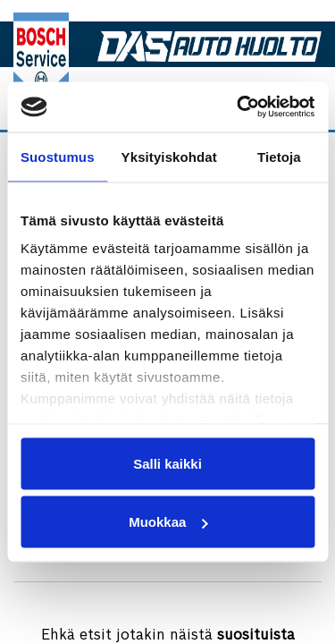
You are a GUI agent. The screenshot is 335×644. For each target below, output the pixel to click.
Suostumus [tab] (58, 156)
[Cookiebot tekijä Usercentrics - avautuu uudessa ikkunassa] (239, 107)
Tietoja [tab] (279, 156)
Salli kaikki (167, 463)
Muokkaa (168, 522)
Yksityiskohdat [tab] (169, 156)
